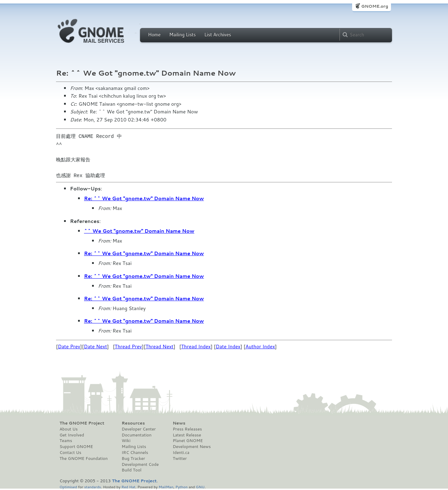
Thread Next (160, 346)
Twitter (180, 458)
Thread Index (196, 346)
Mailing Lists (182, 35)
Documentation (137, 435)
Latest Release (187, 435)
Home (154, 35)
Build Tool (132, 470)
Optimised (68, 487)
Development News (192, 447)
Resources (133, 423)
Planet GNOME (188, 441)
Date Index (228, 346)
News (179, 423)
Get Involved (72, 435)
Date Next (95, 346)
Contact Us (70, 453)
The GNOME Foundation (84, 458)
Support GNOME (76, 447)
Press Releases (187, 429)
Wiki (126, 441)
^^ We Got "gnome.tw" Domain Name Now (139, 231)
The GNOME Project (82, 423)
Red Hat (128, 487)
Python (181, 487)
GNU (200, 487)
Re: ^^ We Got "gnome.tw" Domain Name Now (144, 198)
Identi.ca (181, 453)
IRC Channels (135, 453)
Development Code (140, 464)
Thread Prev (128, 346)
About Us (69, 429)
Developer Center (139, 429)
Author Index (260, 346)
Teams (66, 441)
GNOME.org (375, 6)
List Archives (218, 35)
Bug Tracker (134, 458)
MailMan (166, 487)
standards (92, 487)
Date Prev (69, 346)
